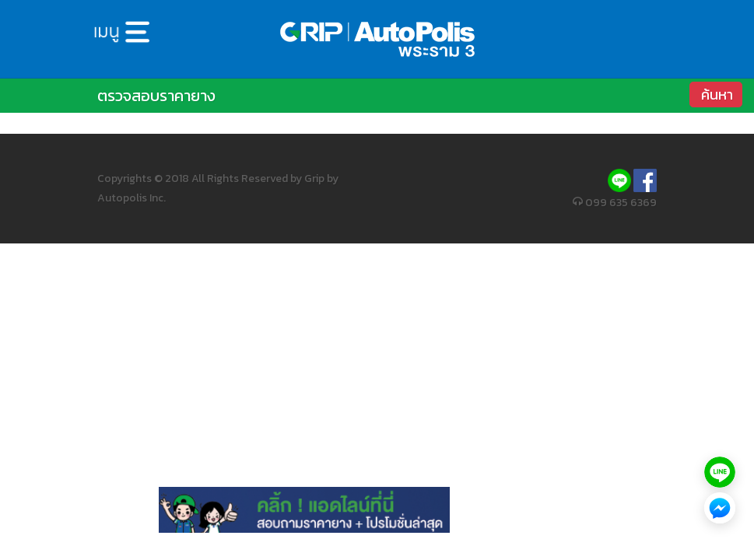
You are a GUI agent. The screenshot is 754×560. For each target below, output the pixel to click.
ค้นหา (717, 94)
